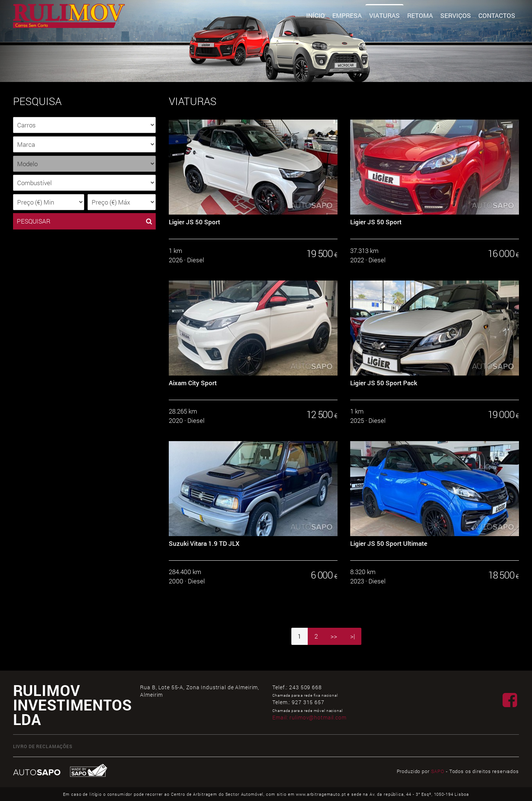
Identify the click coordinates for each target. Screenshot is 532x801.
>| (353, 636)
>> (334, 636)
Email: (309, 717)
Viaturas (384, 15)
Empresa (347, 15)
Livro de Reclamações (43, 746)
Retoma (420, 15)
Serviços (456, 15)
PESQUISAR (84, 221)
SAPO (438, 771)
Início (316, 15)
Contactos (497, 15)
